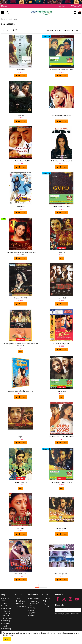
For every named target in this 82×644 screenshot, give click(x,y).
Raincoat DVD (20, 70)
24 (78, 30)
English (64, 6)
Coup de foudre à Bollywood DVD (20, 391)
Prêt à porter (7, 608)
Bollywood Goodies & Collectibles (6, 613)
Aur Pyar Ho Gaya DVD (61, 343)
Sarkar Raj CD (61, 528)
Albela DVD (20, 206)
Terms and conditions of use (34, 603)
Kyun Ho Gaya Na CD (61, 574)
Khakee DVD (61, 298)
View (61, 258)
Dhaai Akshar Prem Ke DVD (20, 161)
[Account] (75, 13)
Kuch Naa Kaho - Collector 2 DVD (61, 437)
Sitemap (4, 6)
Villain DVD (20, 115)
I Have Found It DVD (20, 482)
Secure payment (33, 612)
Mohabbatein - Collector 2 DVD (61, 70)
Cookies (32, 615)
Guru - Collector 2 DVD (61, 206)
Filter (6, 30)
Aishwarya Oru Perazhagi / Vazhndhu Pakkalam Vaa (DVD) (21, 344)
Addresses (19, 604)
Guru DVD (20, 528)
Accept (7, 639)
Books (5, 606)
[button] (3, 13)
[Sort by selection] (69, 30)
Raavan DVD (61, 391)
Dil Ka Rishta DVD (21, 574)
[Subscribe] (79, 610)
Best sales (6, 623)
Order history (20, 601)
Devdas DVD (61, 252)
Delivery (32, 608)
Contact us (47, 598)
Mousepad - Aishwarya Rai (61, 115)
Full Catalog (7, 629)
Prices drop (6, 621)
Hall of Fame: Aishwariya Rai (61, 161)
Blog (45, 604)
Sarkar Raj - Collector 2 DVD (61, 482)
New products (7, 618)
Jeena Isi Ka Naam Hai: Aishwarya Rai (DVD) (20, 252)
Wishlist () (76, 6)
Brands (5, 626)
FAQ (45, 601)
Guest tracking (21, 606)
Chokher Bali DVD (21, 298)
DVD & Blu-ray (6, 599)
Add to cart (21, 76)
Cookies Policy (8, 635)
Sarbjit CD (20, 437)
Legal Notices (34, 598)
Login (18, 598)
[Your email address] (66, 610)
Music (4, 603)
